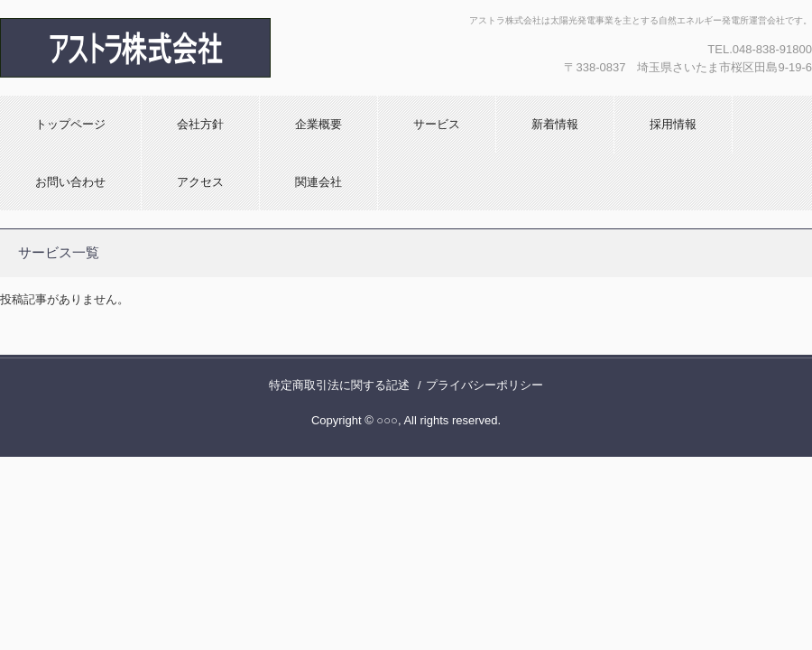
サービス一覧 (59, 252)
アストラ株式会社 (194, 48)
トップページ (70, 124)
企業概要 (318, 124)
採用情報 (673, 124)
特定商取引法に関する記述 (339, 385)
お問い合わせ (70, 182)
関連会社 (318, 182)
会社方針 (200, 124)
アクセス (200, 182)
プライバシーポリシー (484, 385)
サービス (437, 124)
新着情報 (555, 124)
